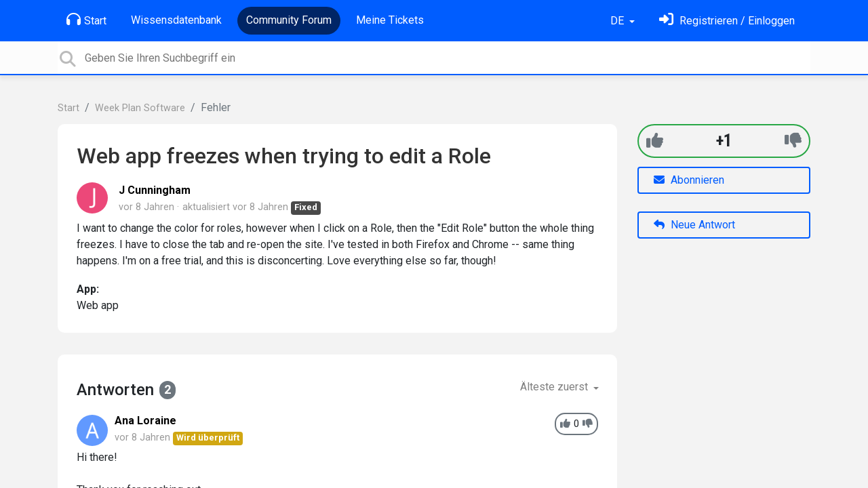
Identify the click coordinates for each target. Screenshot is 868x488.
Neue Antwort (694, 225)
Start (86, 20)
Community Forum (289, 20)
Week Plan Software (140, 108)
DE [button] (618, 21)
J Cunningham (155, 190)
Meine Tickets (390, 20)
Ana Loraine (145, 421)
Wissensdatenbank (176, 20)
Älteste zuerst (555, 387)
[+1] (655, 141)
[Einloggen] (727, 21)
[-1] (793, 141)
